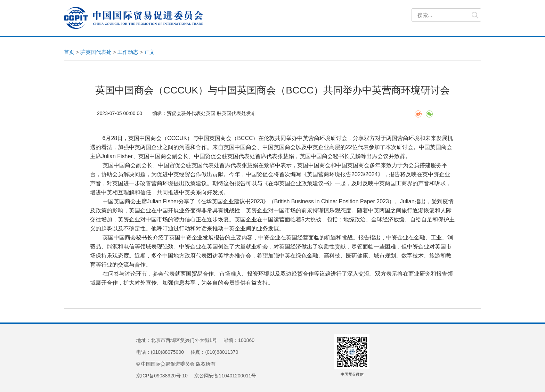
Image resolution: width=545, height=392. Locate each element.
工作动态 (128, 52)
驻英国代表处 (96, 52)
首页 (69, 52)
